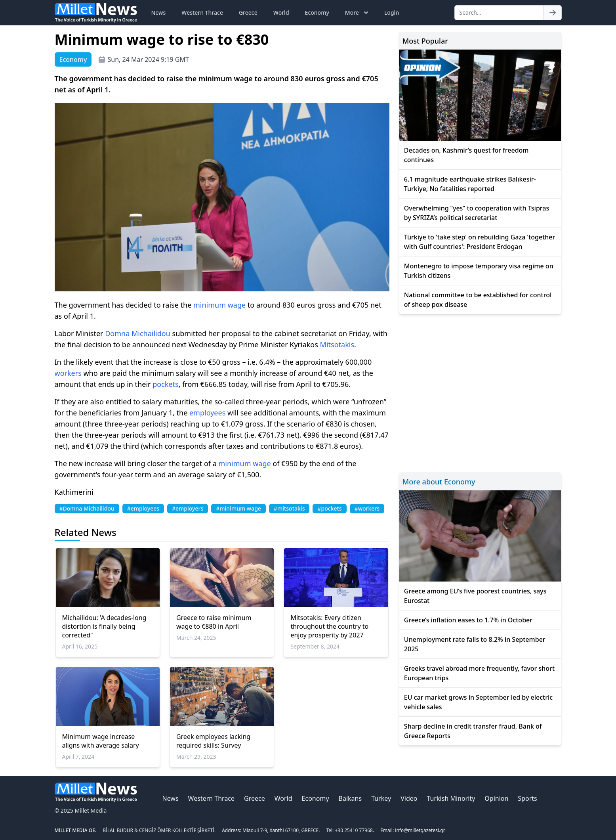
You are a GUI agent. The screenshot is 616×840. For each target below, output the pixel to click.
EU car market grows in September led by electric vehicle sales (478, 702)
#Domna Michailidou (87, 508)
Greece (248, 12)
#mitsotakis (289, 508)
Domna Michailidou (138, 333)
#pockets (329, 508)
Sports (527, 798)
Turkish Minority (451, 798)
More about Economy (439, 482)
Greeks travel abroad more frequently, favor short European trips (479, 673)
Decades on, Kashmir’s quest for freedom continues (466, 155)
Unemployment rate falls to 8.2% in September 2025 (475, 644)
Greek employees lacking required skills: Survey (213, 741)
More (358, 13)
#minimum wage (238, 508)
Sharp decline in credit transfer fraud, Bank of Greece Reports (473, 731)
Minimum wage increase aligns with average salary (101, 741)
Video (409, 798)
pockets (165, 384)
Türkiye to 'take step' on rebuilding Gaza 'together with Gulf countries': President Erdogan (480, 242)
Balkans (350, 798)
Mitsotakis (337, 344)
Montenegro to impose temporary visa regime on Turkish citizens (479, 271)
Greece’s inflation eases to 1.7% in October (468, 620)
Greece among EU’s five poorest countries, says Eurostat (475, 596)
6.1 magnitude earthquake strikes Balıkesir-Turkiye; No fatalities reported (470, 184)
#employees (143, 508)
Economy (317, 12)
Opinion (496, 798)
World (281, 12)
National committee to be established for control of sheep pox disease (478, 300)
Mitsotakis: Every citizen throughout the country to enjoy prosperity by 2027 (329, 626)
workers (68, 373)
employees (207, 413)
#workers (367, 508)
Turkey (381, 798)
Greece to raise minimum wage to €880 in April (214, 622)
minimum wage (219, 305)
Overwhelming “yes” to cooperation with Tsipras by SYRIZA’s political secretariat (477, 213)
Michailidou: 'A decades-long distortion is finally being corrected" (104, 626)
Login (392, 12)
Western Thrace (202, 12)
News (159, 12)
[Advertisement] (480, 392)
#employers (188, 508)
